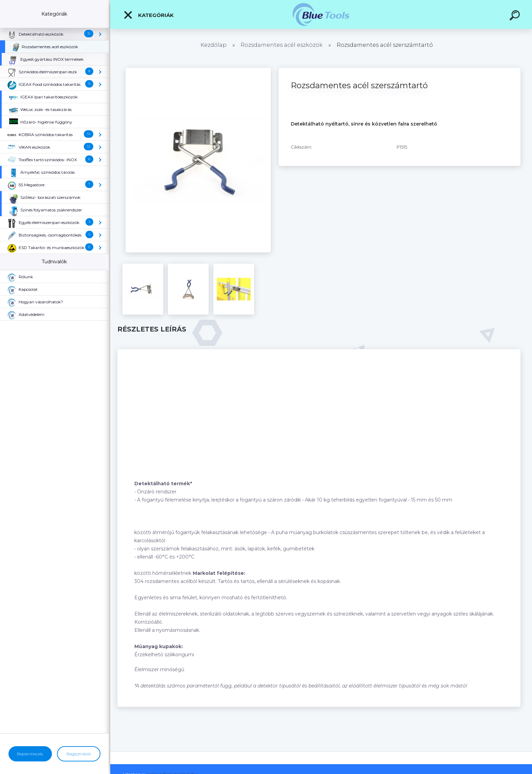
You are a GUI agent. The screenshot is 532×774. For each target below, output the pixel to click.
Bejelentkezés (30, 754)
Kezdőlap (214, 45)
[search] (516, 16)
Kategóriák (148, 15)
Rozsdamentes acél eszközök (282, 45)
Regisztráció (79, 754)
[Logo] (321, 14)
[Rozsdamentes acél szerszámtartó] (198, 70)
